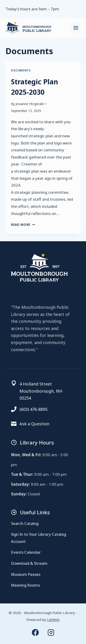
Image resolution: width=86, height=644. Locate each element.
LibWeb (53, 620)
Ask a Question (34, 424)
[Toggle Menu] (76, 28)
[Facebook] (35, 632)
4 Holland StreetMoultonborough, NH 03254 (41, 391)
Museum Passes (26, 574)
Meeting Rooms (25, 585)
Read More (23, 225)
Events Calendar (26, 552)
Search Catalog (25, 523)
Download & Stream (29, 563)
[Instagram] (51, 632)
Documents (21, 70)
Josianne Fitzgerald (30, 104)
